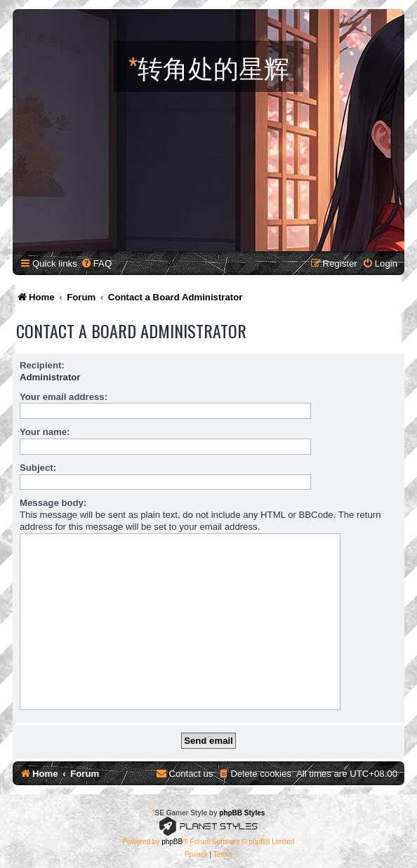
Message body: (53, 503)
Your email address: (64, 397)
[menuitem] (96, 263)
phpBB (172, 842)
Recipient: (42, 365)
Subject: (38, 468)
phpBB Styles (242, 813)
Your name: (45, 432)
